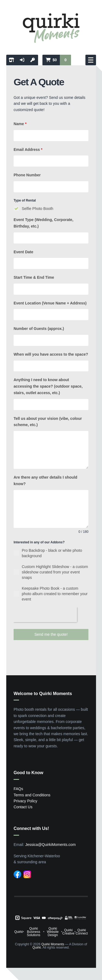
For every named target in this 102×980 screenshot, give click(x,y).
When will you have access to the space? (51, 354)
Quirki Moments (53, 944)
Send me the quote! (51, 634)
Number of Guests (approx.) (39, 329)
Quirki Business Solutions (34, 932)
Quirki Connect (82, 932)
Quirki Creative (68, 932)
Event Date (23, 252)
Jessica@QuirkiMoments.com (50, 845)
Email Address (28, 150)
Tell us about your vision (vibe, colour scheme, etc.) (48, 422)
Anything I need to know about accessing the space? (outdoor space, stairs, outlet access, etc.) (48, 386)
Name (20, 124)
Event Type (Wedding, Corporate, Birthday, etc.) (44, 223)
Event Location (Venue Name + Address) (50, 303)
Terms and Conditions (32, 795)
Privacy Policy (25, 801)
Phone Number (27, 175)
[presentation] (45, 615)
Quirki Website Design (53, 932)
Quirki (18, 932)
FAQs (18, 789)
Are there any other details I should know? (45, 481)
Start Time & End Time (34, 277)
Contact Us (23, 807)
